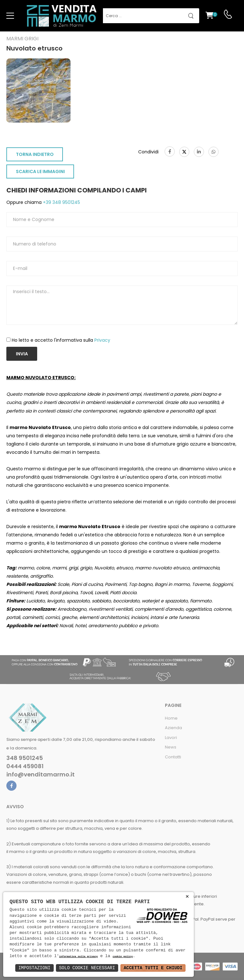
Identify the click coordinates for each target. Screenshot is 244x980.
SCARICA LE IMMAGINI (40, 171)
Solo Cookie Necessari (87, 968)
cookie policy (122, 957)
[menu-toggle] (10, 16)
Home (171, 718)
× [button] (187, 897)
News (171, 747)
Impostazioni (34, 968)
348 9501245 (25, 758)
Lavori (171, 738)
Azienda (173, 728)
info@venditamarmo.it (41, 775)
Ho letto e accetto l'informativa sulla (61, 340)
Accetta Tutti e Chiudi (153, 968)
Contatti (173, 757)
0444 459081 (25, 766)
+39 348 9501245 (61, 202)
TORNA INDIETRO (35, 154)
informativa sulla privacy (78, 957)
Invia (22, 354)
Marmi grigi (22, 39)
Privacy (102, 340)
